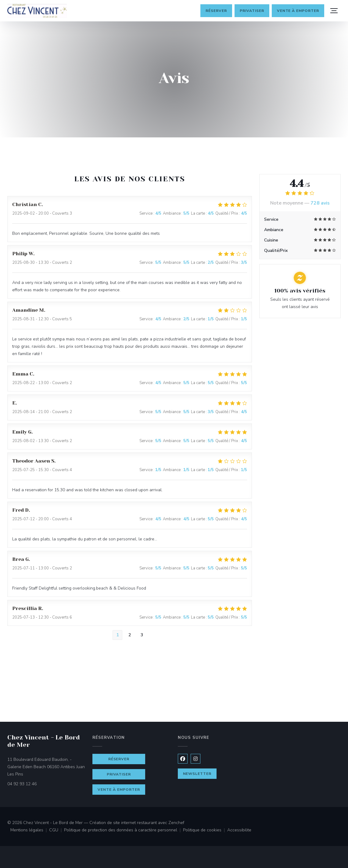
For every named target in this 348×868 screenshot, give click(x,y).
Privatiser (252, 11)
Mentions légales (30, 830)
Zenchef (176, 823)
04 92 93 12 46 (22, 784)
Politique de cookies (205, 830)
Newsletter (197, 774)
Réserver (216, 11)
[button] (334, 11)
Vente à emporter (298, 11)
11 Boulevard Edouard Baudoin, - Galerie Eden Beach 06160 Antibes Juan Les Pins (46, 767)
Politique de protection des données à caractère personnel (122, 830)
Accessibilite (239, 830)
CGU (57, 830)
